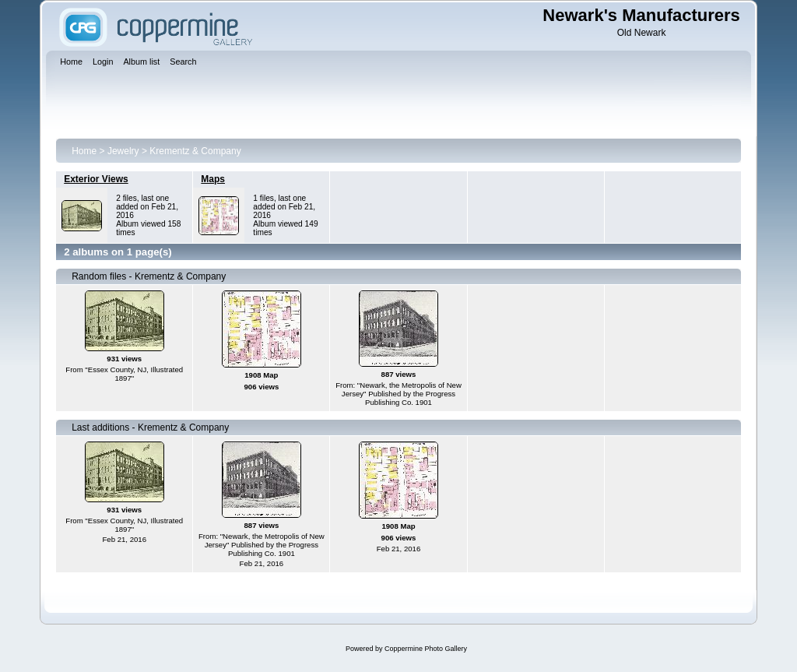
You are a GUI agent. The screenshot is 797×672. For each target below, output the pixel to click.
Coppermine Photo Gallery (426, 649)
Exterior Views (96, 179)
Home (84, 151)
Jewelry (123, 151)
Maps (213, 179)
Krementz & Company (195, 151)
